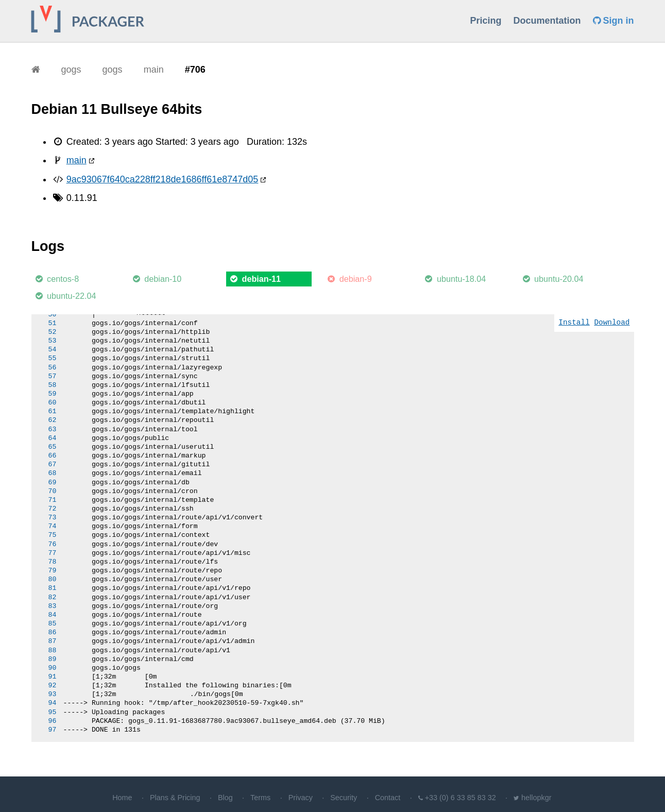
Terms (260, 798)
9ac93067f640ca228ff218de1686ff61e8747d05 (163, 179)
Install (574, 323)
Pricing (485, 21)
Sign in (613, 21)
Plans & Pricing (175, 798)
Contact (388, 798)
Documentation (547, 21)
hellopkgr (536, 798)
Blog (225, 798)
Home (122, 798)
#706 (195, 70)
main (154, 70)
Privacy (301, 798)
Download (612, 323)
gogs (71, 70)
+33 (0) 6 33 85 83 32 (461, 798)
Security (344, 798)
